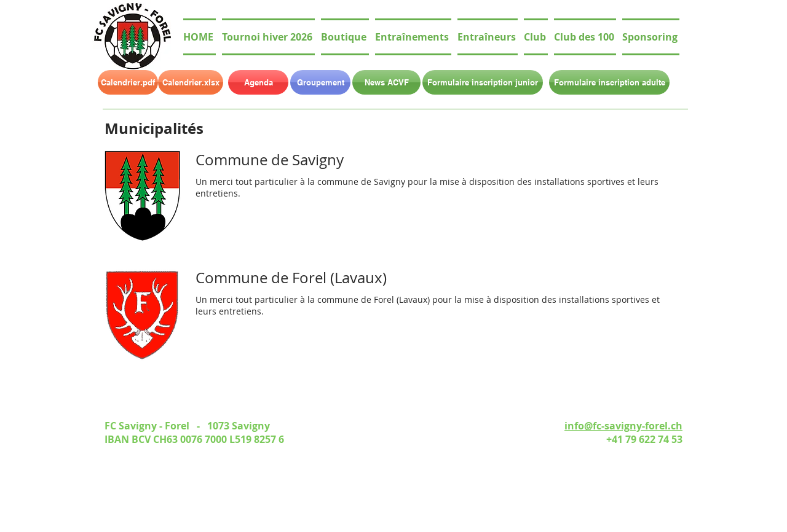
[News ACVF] (386, 82)
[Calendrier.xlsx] (191, 82)
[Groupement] (320, 82)
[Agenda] (258, 82)
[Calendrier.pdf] (128, 82)
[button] (536, 37)
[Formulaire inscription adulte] (609, 82)
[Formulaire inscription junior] (483, 82)
